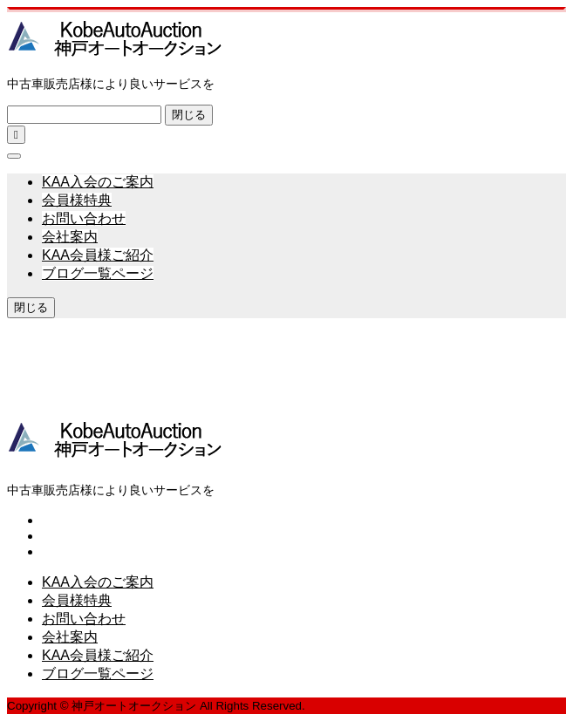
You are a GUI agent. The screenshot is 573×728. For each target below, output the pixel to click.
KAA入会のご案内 (98, 182)
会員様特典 (77, 200)
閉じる (189, 115)
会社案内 (70, 237)
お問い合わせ (84, 218)
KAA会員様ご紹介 (98, 255)
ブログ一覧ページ (98, 273)
